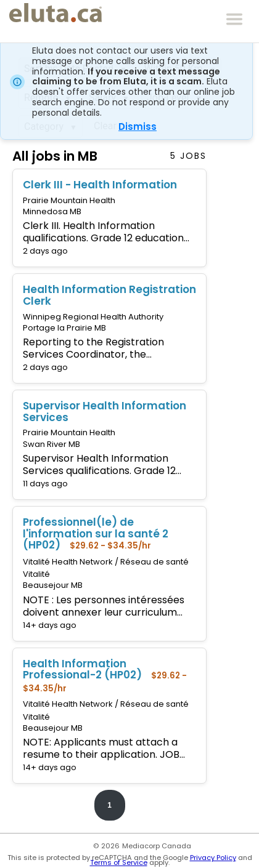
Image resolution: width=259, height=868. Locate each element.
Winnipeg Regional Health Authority (93, 317)
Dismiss (138, 127)
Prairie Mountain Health (69, 200)
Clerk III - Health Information (100, 185)
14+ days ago (50, 625)
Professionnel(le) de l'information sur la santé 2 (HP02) (96, 533)
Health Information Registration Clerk (109, 295)
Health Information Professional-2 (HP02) (82, 669)
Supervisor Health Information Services (105, 412)
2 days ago (45, 251)
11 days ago (45, 484)
